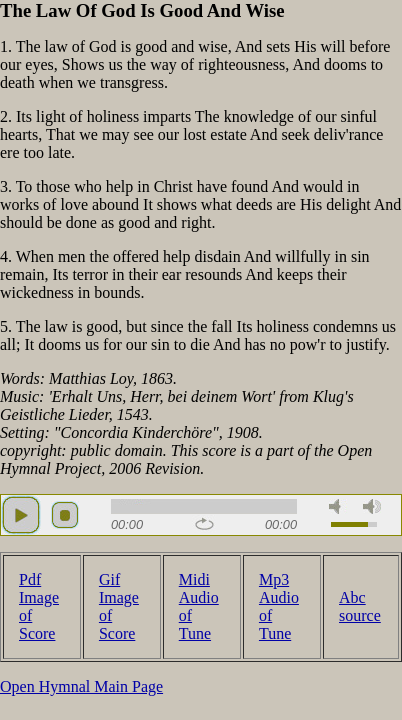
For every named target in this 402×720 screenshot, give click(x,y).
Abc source (360, 606)
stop (65, 515)
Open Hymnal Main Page (81, 686)
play (21, 515)
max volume (372, 506)
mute (338, 506)
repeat (204, 524)
